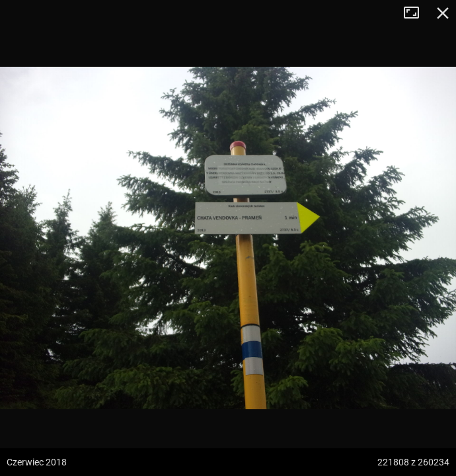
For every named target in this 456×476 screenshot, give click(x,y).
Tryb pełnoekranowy (416, 13)
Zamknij (443, 13)
